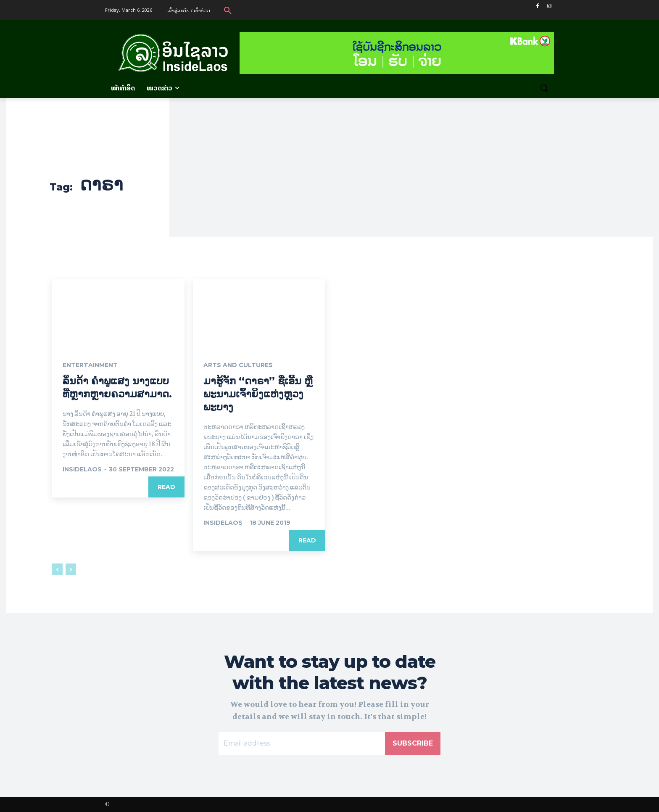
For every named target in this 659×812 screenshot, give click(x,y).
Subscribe (413, 743)
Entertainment (90, 365)
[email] (302, 743)
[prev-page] (57, 569)
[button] (228, 10)
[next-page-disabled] (71, 569)
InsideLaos (223, 523)
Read (166, 487)
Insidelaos (82, 469)
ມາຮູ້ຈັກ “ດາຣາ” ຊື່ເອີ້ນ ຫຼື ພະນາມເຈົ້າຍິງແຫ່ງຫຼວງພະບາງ (258, 394)
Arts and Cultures (238, 365)
